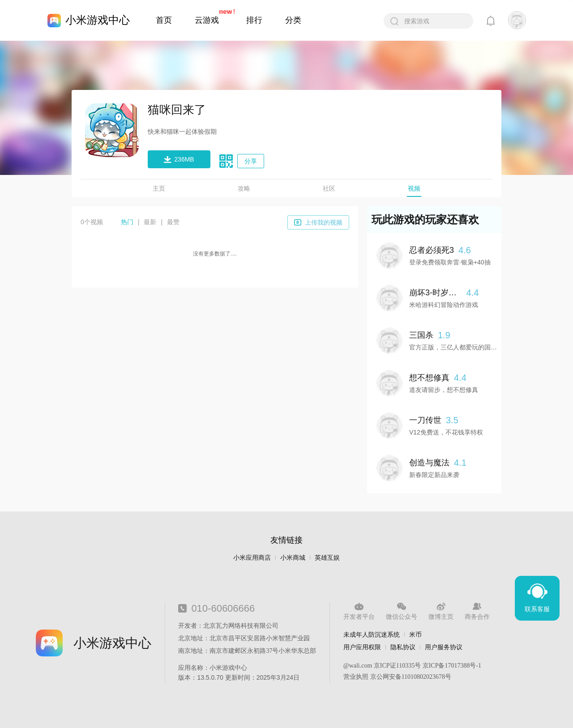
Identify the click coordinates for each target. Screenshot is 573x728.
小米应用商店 (252, 558)
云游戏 (207, 20)
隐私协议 (403, 647)
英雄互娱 (327, 558)
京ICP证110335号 (397, 666)
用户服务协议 (444, 647)
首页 (164, 20)
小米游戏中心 (98, 20)
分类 (293, 20)
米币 (415, 634)
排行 (254, 20)
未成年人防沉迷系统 (372, 634)
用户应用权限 (362, 647)
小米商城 (293, 558)
